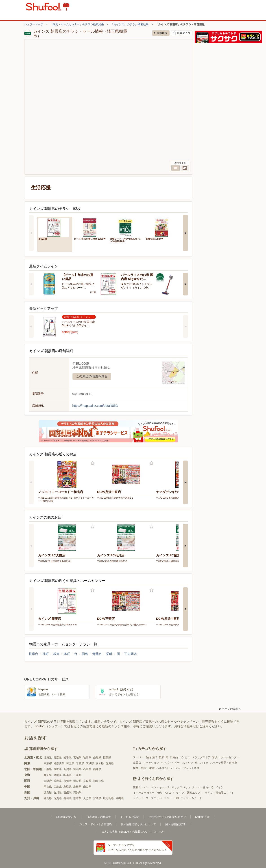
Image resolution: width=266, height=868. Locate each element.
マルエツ (169, 793)
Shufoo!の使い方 (66, 817)
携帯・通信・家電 (144, 768)
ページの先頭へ (230, 709)
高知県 (77, 793)
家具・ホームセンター (226, 757)
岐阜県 (68, 775)
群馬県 (110, 763)
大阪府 (48, 781)
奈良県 (87, 781)
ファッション (151, 763)
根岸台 (33, 654)
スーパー (138, 757)
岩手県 (68, 758)
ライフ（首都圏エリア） (220, 793)
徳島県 (48, 793)
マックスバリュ (181, 787)
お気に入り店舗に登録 (182, 33)
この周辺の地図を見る (92, 376)
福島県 (107, 758)
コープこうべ (154, 798)
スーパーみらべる (203, 787)
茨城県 (90, 763)
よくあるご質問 (130, 817)
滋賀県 (77, 781)
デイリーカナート (191, 798)
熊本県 (77, 798)
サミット (138, 798)
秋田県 (87, 758)
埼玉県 (70, 763)
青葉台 (97, 654)
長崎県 (68, 798)
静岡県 (58, 775)
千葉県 (80, 763)
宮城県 (77, 758)
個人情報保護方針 (176, 824)
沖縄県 (120, 798)
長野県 (58, 769)
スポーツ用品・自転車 (224, 763)
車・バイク (202, 763)
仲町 (46, 654)
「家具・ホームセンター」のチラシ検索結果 (77, 24)
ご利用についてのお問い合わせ (167, 817)
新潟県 (68, 769)
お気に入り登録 (93, 463)
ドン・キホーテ (160, 787)
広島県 (58, 787)
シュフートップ (34, 24)
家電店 (137, 763)
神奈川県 (59, 763)
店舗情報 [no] (161, 33)
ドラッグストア (201, 757)
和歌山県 (98, 781)
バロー (168, 798)
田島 (85, 654)
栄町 (109, 654)
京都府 (68, 781)
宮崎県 (97, 798)
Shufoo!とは (202, 817)
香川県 (58, 793)
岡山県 (48, 787)
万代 (159, 793)
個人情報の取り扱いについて (138, 824)
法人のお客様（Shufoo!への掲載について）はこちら (133, 832)
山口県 (87, 787)
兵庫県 (58, 781)
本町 (67, 654)
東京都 (48, 763)
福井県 (97, 769)
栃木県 (100, 763)
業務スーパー (141, 787)
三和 (176, 798)
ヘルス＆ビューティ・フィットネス (178, 768)
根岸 (56, 654)
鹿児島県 (108, 798)
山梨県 (48, 769)
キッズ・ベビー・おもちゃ (177, 763)
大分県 (87, 798)
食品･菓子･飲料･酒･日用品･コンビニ (168, 757)
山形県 (97, 758)
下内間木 (131, 654)
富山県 (77, 769)
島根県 (77, 787)
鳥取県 (68, 787)
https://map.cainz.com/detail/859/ (95, 406)
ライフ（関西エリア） (190, 793)
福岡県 (48, 798)
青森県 (58, 758)
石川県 (87, 769)
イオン (220, 787)
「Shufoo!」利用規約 (98, 817)
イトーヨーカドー (144, 793)
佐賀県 (58, 798)
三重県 (77, 775)
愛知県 (48, 775)
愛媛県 (68, 793)
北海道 (48, 758)
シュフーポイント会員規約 (96, 824)
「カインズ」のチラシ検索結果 (130, 24)
